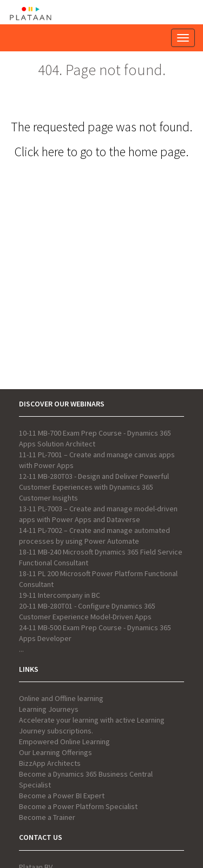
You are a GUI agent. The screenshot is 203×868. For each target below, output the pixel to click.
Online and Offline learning (61, 698)
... (21, 649)
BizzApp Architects (50, 763)
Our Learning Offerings (55, 752)
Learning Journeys (49, 709)
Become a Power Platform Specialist (78, 806)
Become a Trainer (47, 817)
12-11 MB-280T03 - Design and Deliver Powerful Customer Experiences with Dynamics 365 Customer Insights (94, 487)
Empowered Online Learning (64, 742)
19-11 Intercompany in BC (60, 595)
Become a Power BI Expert (62, 796)
